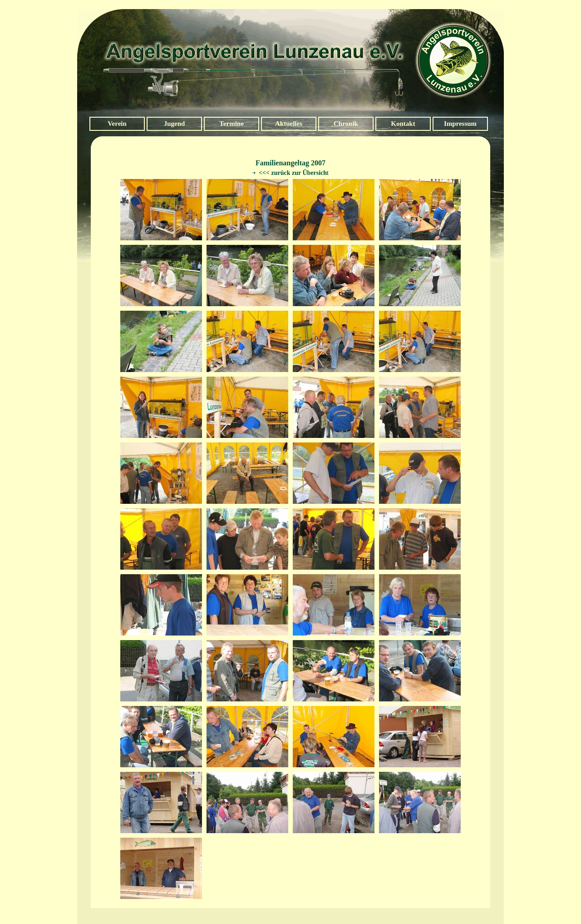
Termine (231, 124)
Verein (117, 124)
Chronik (346, 124)
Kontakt (403, 124)
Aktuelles (289, 124)
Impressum (460, 124)
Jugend (175, 124)
